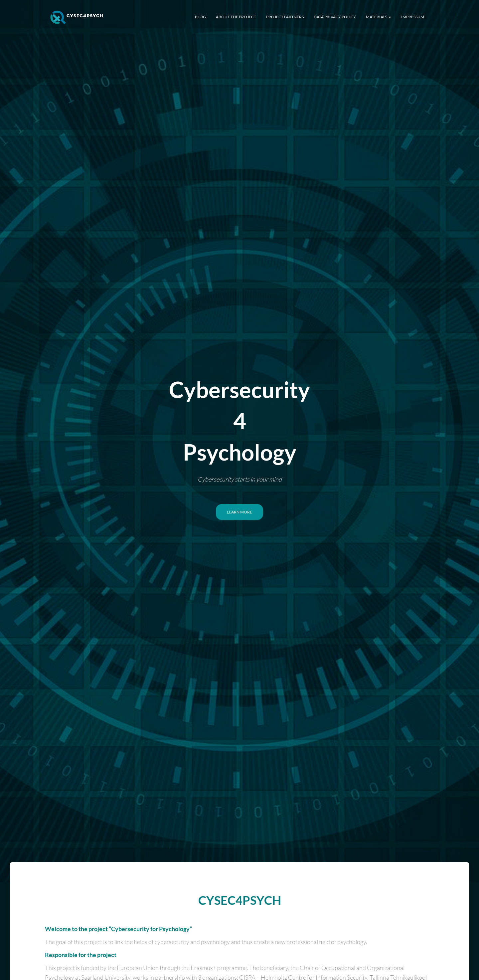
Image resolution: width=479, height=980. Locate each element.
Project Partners (285, 17)
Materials (379, 17)
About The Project (236, 17)
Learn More (239, 512)
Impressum (413, 17)
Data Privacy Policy (335, 17)
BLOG (200, 17)
